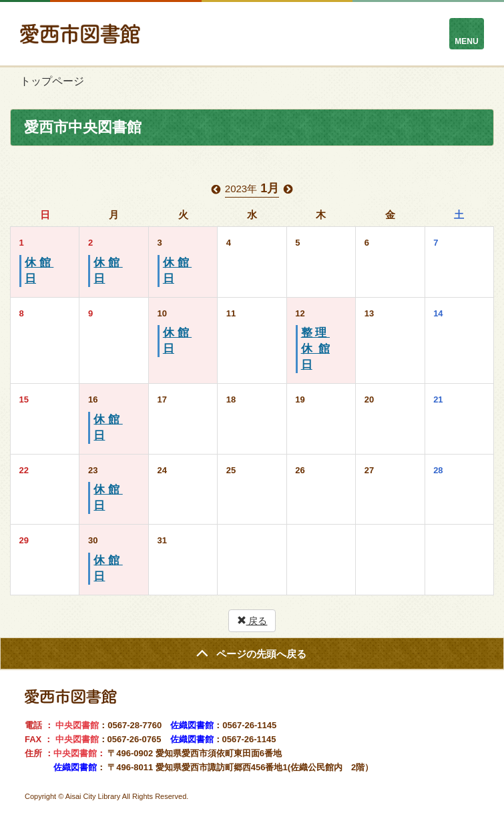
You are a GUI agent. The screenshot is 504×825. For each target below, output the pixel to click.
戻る (252, 621)
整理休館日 (315, 349)
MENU (466, 41)
